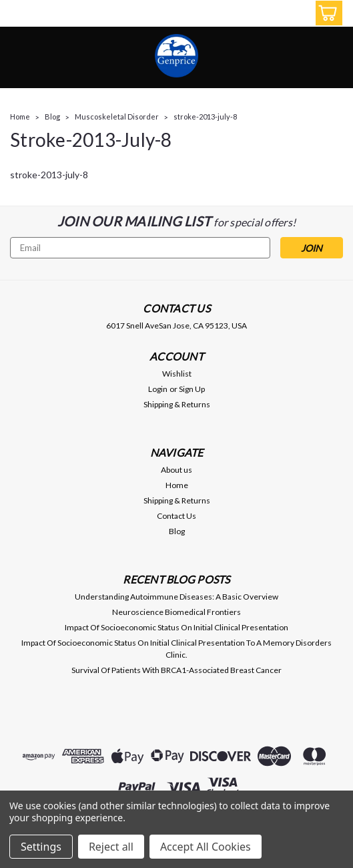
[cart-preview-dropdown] (326, 13)
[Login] (296, 15)
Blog (52, 117)
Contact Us (176, 516)
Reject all (111, 847)
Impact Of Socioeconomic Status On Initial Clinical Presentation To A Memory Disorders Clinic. (176, 649)
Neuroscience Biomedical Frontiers (176, 612)
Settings (41, 847)
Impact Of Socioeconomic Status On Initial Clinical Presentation (176, 627)
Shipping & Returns (177, 404)
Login (158, 389)
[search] (266, 15)
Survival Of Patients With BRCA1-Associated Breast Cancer (176, 670)
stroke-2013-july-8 (205, 117)
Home (20, 117)
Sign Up (192, 389)
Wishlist (177, 374)
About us (176, 470)
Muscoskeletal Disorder (117, 117)
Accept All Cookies (206, 847)
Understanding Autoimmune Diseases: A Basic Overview (176, 597)
